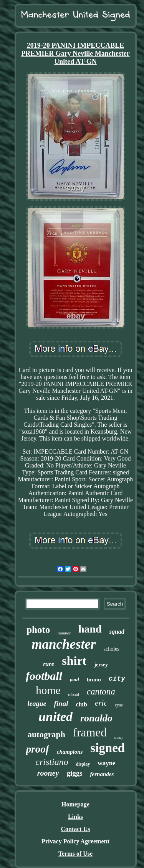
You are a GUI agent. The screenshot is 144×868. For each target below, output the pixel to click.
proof (38, 749)
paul (74, 679)
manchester (64, 644)
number (64, 633)
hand (90, 629)
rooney (48, 773)
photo (38, 630)
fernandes (102, 774)
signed (108, 748)
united (55, 717)
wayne (106, 763)
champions (70, 752)
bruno (94, 680)
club (81, 704)
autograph (46, 734)
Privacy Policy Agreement (75, 841)
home (48, 690)
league (37, 704)
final (61, 704)
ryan (119, 705)
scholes (112, 649)
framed (90, 732)
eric (101, 703)
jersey (101, 665)
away (119, 737)
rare (49, 664)
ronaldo (96, 718)
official (74, 695)
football (44, 676)
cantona (101, 692)
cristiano (52, 762)
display (83, 764)
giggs (74, 773)
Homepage (75, 804)
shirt (74, 661)
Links (75, 817)
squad (117, 632)
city (117, 679)
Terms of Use (75, 854)
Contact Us (76, 829)
